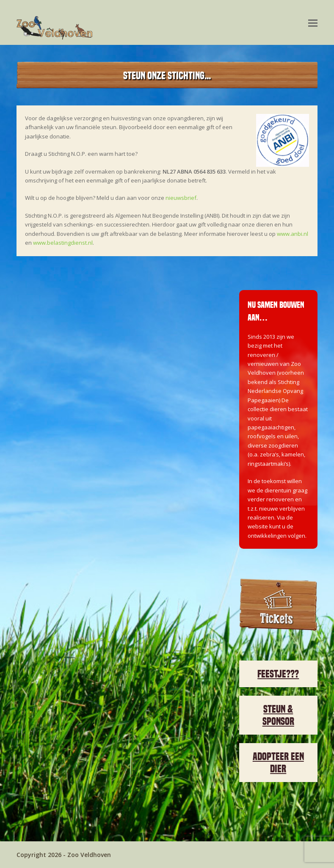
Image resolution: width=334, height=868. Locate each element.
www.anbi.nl (293, 234)
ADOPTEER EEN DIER (278, 763)
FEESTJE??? (278, 674)
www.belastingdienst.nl (63, 243)
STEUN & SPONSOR (278, 715)
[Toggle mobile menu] (313, 22)
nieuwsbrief (181, 198)
